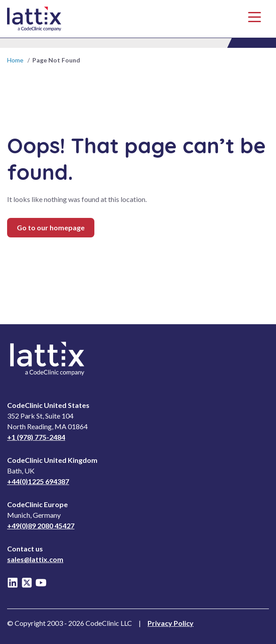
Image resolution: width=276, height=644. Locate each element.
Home (15, 60)
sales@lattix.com (35, 559)
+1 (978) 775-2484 (36, 437)
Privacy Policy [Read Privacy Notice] (171, 623)
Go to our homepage (51, 227)
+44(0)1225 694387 (38, 481)
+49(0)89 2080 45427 (41, 526)
